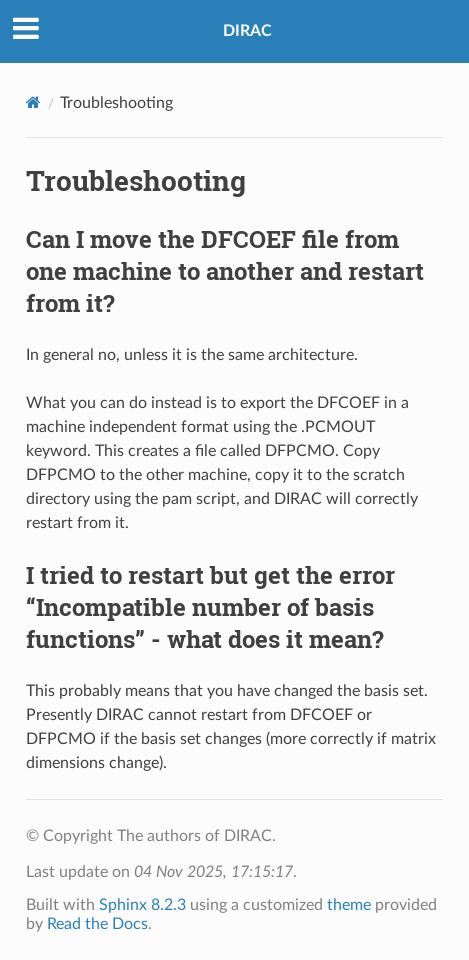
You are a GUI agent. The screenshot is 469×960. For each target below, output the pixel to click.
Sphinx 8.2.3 (142, 905)
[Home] (33, 102)
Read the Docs (97, 924)
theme (349, 905)
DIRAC (247, 31)
